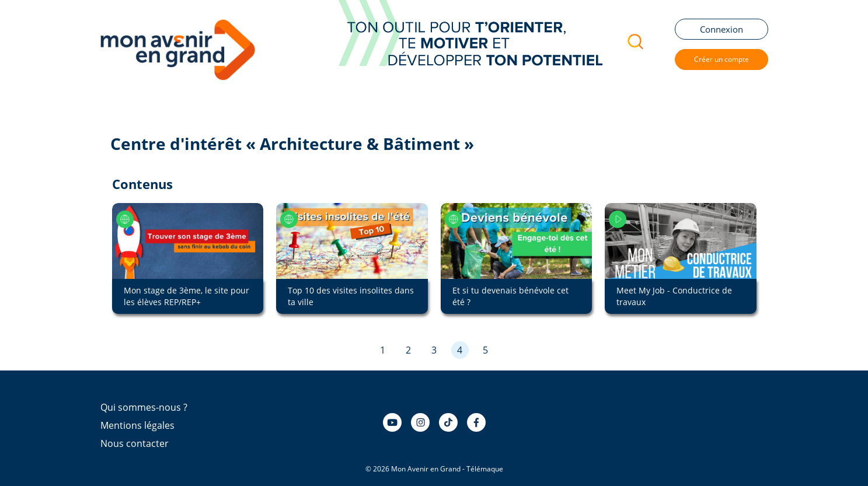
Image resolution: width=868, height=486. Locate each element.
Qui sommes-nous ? (144, 407)
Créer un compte (721, 59)
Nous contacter (135, 443)
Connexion (721, 29)
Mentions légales (137, 425)
